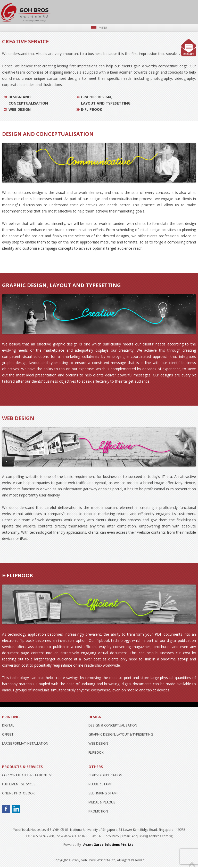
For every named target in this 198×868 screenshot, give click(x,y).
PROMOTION (98, 811)
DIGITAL (8, 725)
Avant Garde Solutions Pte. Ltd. (109, 845)
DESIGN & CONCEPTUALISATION (113, 725)
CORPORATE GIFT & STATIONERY (27, 775)
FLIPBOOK (96, 752)
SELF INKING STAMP (104, 793)
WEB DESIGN (98, 743)
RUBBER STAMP (100, 784)
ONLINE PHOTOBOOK (18, 793)
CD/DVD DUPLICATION (105, 775)
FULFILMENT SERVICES (19, 784)
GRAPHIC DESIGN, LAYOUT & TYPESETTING (121, 734)
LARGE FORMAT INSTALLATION (25, 743)
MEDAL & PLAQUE (102, 802)
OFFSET (8, 734)
